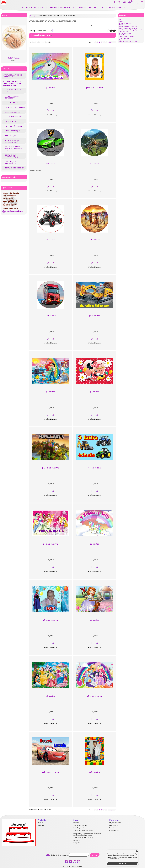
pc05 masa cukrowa (95, 88)
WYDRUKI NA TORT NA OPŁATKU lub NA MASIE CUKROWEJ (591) (12, 83)
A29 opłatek (95, 164)
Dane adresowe (114, 830)
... (104, 42)
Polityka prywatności (125, 25)
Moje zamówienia (115, 823)
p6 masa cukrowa (51, 620)
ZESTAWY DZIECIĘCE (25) (15, 168)
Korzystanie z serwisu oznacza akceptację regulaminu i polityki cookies (131, 29)
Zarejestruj (77, 843)
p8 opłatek (50, 696)
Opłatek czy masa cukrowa (60, 7)
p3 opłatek (95, 392)
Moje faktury (114, 825)
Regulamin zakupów (125, 23)
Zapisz (95, 855)
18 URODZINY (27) (12, 103)
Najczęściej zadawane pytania (128, 27)
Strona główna (34, 16)
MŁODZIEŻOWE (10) (12, 131)
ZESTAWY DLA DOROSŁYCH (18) (11, 156)
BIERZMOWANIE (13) (13, 112)
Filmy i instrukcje (79, 7)
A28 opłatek (50, 164)
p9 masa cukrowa (95, 696)
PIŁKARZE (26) (10, 136)
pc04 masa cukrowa (50, 772)
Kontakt (25, 7)
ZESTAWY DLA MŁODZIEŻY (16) (11, 162)
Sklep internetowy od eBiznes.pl (72, 866)
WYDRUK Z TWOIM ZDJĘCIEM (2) (12, 97)
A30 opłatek (50, 240)
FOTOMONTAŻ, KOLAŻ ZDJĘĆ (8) (14, 91)
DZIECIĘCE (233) (11, 121)
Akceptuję (122, 863)
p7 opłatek (95, 620)
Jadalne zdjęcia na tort (39, 7)
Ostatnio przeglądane (10, 177)
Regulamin (93, 7)
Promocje (41, 828)
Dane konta (113, 828)
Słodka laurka (123, 35)
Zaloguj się (77, 840)
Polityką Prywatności (119, 856)
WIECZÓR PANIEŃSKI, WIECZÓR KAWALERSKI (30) (14, 149)
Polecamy (41, 825)
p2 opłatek (50, 392)
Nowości (5, 15)
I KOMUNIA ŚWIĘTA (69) (14, 126)
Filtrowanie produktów (40, 35)
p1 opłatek (50, 88)
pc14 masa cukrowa (50, 468)
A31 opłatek (50, 316)
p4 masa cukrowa (51, 544)
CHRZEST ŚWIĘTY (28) (13, 117)
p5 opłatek (95, 544)
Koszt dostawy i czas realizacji (111, 7)
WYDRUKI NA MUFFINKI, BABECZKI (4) (13, 76)
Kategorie (5, 68)
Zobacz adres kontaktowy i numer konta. (12, 212)
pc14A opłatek (95, 468)
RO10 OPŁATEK (14, 58)
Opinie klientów (124, 32)
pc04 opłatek (95, 772)
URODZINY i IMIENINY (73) (15, 107)
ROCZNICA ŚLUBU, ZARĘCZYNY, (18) (12, 141)
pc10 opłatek (95, 316)
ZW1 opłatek (95, 240)
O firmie (121, 20)
